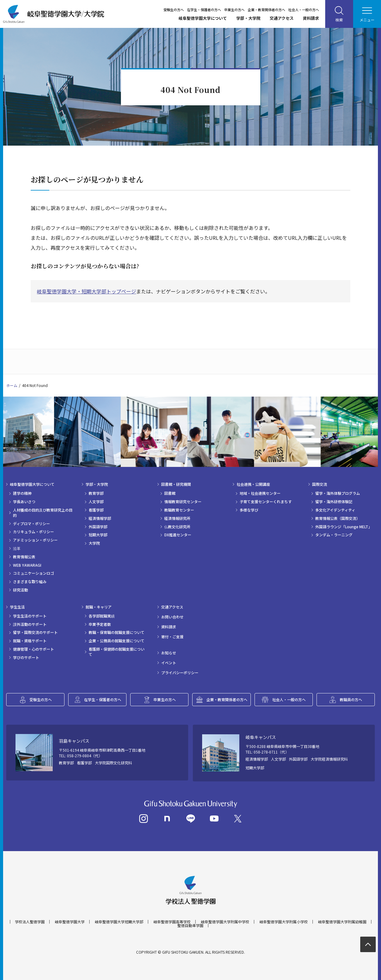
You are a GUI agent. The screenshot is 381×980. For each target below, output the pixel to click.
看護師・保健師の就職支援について (117, 652)
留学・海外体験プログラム (338, 493)
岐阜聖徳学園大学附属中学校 (225, 922)
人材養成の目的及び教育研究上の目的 (43, 513)
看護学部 (96, 510)
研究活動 (20, 590)
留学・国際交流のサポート (35, 632)
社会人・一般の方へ (304, 10)
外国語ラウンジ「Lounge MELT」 (344, 527)
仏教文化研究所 (177, 527)
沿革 (17, 548)
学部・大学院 (248, 18)
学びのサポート (26, 657)
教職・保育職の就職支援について (117, 632)
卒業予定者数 (100, 624)
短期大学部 (98, 535)
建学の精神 (22, 493)
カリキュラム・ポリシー (33, 532)
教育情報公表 (24, 557)
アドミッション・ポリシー (35, 540)
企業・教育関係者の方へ (266, 10)
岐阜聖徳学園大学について (203, 18)
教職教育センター (179, 510)
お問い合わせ (172, 617)
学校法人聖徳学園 (30, 922)
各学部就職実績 (102, 616)
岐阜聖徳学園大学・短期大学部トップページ (86, 291)
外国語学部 (98, 527)
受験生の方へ (174, 10)
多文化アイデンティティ (335, 510)
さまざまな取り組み (30, 582)
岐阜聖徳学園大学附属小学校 (284, 922)
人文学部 (96, 502)
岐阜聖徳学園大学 (70, 922)
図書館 (170, 493)
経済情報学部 (100, 518)
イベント (169, 663)
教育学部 (96, 493)
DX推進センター (178, 535)
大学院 (94, 543)
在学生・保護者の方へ (204, 10)
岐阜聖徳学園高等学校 (172, 922)
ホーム (12, 385)
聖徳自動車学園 (190, 925)
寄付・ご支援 (172, 637)
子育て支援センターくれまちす (266, 502)
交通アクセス (282, 18)
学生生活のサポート (30, 616)
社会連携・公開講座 (253, 484)
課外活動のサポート (30, 624)
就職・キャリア (99, 607)
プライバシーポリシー (180, 673)
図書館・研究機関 (176, 484)
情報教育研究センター (183, 502)
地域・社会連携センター (260, 493)
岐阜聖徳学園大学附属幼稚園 (342, 922)
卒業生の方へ (234, 10)
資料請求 (311, 18)
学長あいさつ (24, 502)
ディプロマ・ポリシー (31, 524)
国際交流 (320, 484)
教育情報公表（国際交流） (338, 518)
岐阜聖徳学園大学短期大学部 (119, 922)
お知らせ (169, 653)
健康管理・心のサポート (33, 649)
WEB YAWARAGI (27, 565)
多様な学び (249, 510)
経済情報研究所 (177, 518)
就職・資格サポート (30, 641)
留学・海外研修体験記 (334, 502)
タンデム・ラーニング (334, 535)
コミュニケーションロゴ (33, 573)
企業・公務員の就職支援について (117, 641)
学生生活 (17, 607)
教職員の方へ (351, 699)
